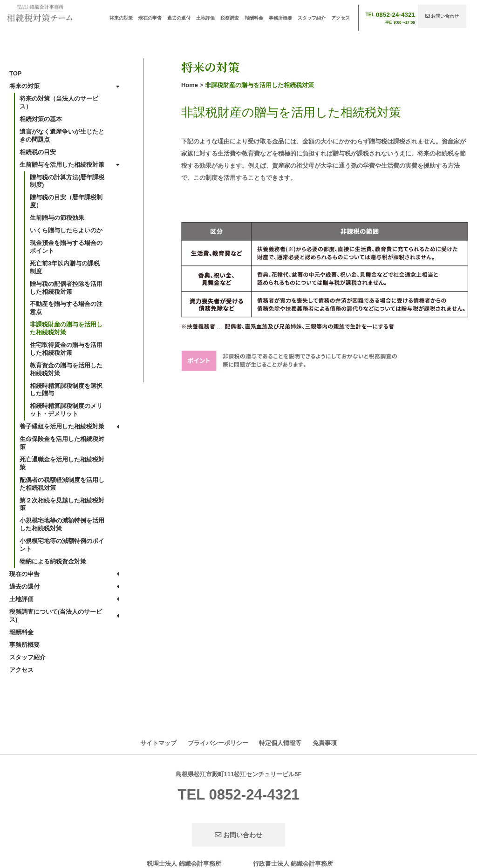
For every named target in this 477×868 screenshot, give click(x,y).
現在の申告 (150, 18)
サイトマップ (158, 743)
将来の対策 (121, 18)
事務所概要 (280, 18)
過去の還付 (179, 18)
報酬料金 (254, 18)
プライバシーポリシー (218, 743)
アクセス (341, 18)
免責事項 (325, 743)
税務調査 (230, 18)
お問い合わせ (442, 16)
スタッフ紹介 (312, 18)
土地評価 (205, 18)
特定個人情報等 (280, 743)
